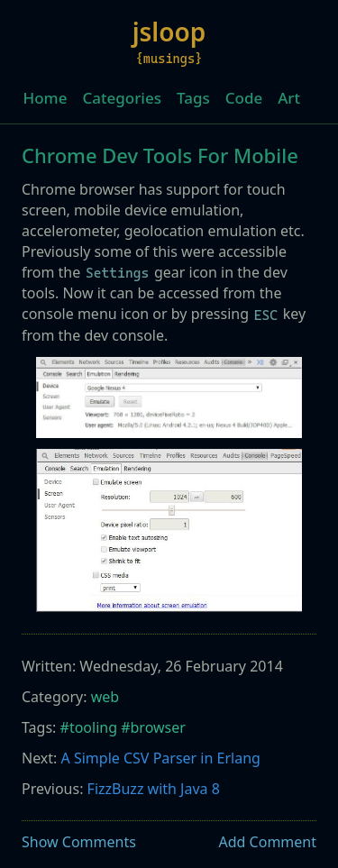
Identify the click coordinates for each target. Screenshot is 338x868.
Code (244, 98)
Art (289, 98)
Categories (122, 98)
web (105, 697)
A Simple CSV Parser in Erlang (161, 758)
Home (46, 98)
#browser (153, 727)
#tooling (89, 727)
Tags (193, 98)
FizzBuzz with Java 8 (154, 789)
